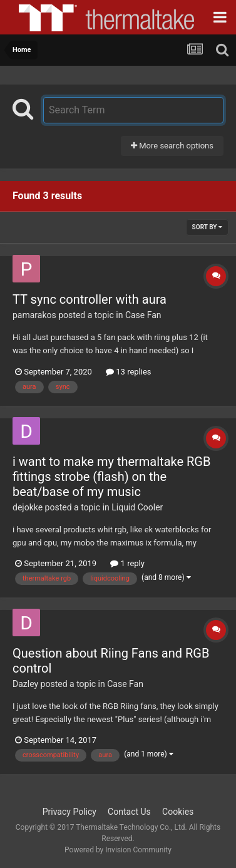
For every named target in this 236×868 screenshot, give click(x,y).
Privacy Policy (69, 812)
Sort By (207, 227)
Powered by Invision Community (118, 850)
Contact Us (129, 812)
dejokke (28, 507)
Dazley (25, 684)
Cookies (178, 812)
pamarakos (34, 315)
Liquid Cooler (137, 507)
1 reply (127, 563)
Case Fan (143, 315)
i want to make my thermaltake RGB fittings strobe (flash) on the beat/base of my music (111, 477)
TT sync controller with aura (90, 299)
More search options (172, 146)
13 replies (128, 372)
